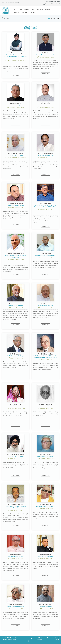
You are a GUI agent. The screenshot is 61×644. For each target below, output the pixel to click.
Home (16, 9)
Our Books (17, 12)
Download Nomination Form (53, 2)
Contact (33, 12)
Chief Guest (40, 9)
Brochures (25, 12)
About (21, 9)
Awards (27, 9)
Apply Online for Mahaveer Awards (51, 4)
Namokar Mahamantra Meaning (10, 2)
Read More (16, 75)
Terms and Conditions (52, 638)
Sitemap (57, 639)
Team (33, 9)
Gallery (48, 9)
